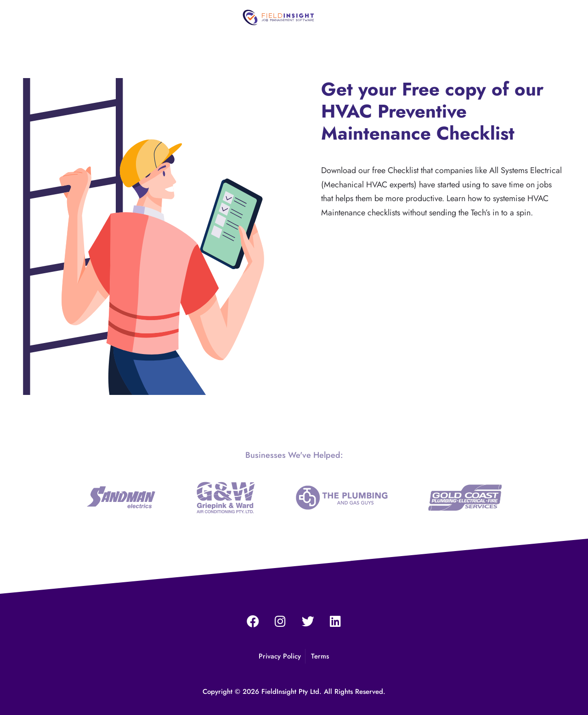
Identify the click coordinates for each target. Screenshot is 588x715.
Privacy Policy (280, 656)
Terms (320, 656)
